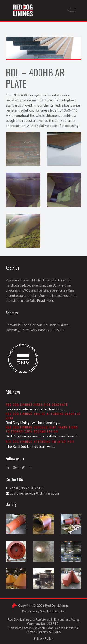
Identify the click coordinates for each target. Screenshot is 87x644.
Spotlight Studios (53, 611)
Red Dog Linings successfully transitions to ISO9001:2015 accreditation (42, 429)
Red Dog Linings (57, 605)
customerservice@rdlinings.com (34, 493)
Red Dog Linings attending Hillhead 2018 (40, 442)
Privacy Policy (43, 638)
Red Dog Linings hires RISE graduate (37, 404)
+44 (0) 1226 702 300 (26, 488)
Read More (45, 300)
